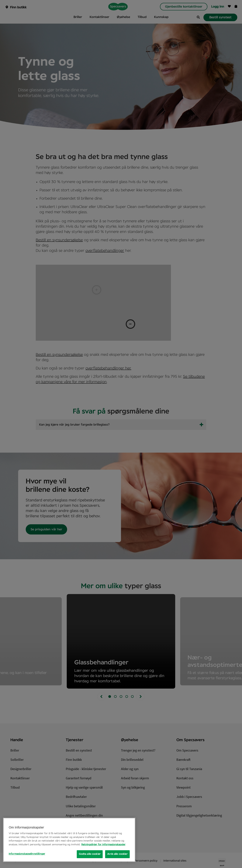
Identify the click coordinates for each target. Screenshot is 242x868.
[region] (69, 840)
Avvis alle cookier (117, 854)
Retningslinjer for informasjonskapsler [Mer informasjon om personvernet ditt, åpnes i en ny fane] (103, 845)
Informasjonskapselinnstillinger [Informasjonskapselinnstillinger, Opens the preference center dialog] (27, 854)
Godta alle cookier (90, 854)
